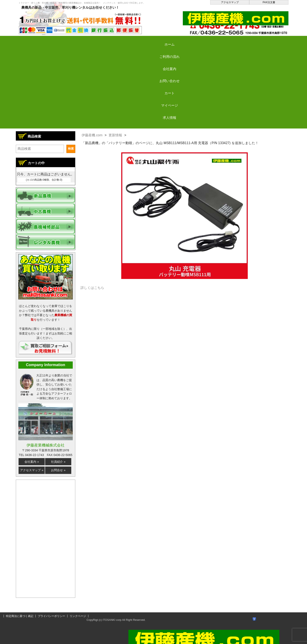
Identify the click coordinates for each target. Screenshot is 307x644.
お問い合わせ (152, 41)
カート (190, 41)
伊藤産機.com (92, 135)
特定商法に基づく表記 (20, 616)
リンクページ (78, 616)
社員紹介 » (58, 462)
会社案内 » (32, 462)
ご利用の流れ (75, 41)
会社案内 (114, 41)
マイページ (228, 41)
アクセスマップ (230, 2)
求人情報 (266, 41)
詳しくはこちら (92, 288)
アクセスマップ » (32, 470)
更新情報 (115, 135)
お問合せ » (58, 470)
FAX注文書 (269, 2)
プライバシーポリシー (51, 616)
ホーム (38, 41)
